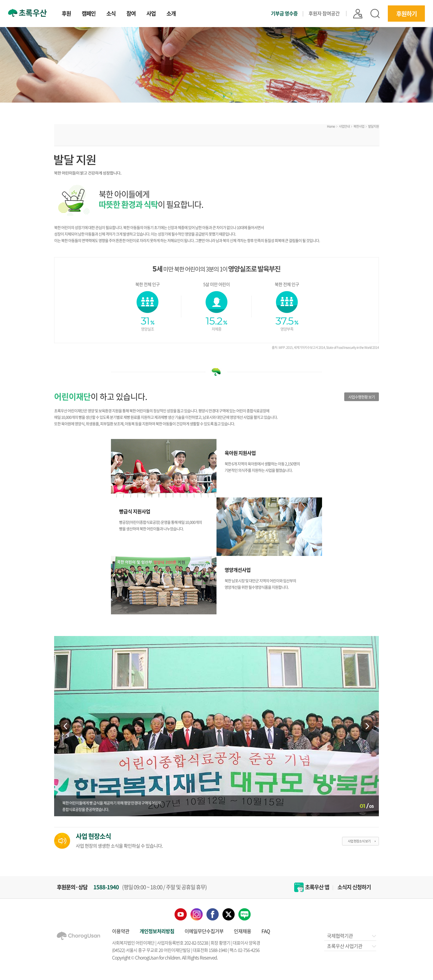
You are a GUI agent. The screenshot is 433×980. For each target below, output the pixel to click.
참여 (131, 14)
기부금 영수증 (284, 14)
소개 (171, 14)
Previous (66, 726)
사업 (151, 14)
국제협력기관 (351, 936)
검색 (375, 14)
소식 (111, 14)
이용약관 (121, 931)
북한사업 (359, 126)
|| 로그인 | (358, 14)
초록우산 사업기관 (351, 946)
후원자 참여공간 (324, 13)
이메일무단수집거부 (204, 931)
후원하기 (406, 13)
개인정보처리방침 (157, 931)
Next (367, 726)
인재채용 (242, 931)
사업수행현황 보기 (362, 397)
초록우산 (27, 13)
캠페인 (89, 14)
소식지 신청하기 (354, 887)
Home (331, 126)
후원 (66, 14)
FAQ (266, 931)
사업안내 (344, 126)
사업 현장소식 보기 (359, 841)
